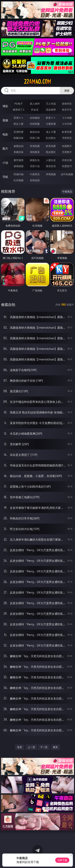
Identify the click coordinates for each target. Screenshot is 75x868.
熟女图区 (51, 152)
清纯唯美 (35, 152)
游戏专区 (67, 104)
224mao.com (37, 82)
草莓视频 (51, 174)
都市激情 (19, 160)
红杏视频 (19, 180)
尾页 (55, 747)
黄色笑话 (51, 166)
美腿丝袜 (19, 152)
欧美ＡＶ (51, 118)
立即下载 (62, 860)
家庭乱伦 (35, 160)
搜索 (67, 91)
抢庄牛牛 (67, 110)
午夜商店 (35, 174)
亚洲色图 (35, 146)
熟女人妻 (19, 124)
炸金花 (35, 110)
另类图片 (67, 152)
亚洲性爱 (19, 132)
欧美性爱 (67, 132)
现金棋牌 (51, 110)
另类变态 (67, 138)
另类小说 (35, 166)
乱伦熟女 (51, 138)
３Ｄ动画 (67, 118)
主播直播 (51, 124)
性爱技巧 (67, 166)
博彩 (5, 106)
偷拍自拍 (35, 132)
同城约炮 (19, 174)
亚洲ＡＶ (19, 118)
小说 (5, 163)
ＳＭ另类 (67, 124)
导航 (5, 177)
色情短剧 (35, 180)
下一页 (44, 747)
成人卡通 (51, 132)
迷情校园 (19, 166)
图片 (5, 149)
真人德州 (35, 104)
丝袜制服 (35, 124)
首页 (20, 747)
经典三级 (35, 138)
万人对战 (51, 104)
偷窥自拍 (19, 146)
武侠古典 (67, 160)
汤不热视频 (67, 174)
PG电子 (19, 104)
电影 (5, 134)
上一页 (31, 747)
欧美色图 (51, 146)
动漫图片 (67, 146)
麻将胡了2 (19, 110)
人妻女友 (51, 160)
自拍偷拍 (35, 118)
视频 (5, 120)
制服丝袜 (19, 138)
